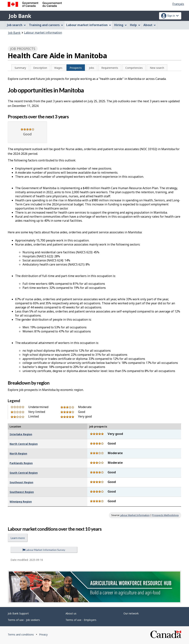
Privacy (43, 634)
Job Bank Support (18, 613)
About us (71, 613)
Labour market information (43, 33)
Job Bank (20, 16)
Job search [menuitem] (16, 25)
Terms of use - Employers (81, 620)
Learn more (18, 538)
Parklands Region (21, 463)
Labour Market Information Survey (44, 550)
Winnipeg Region (21, 502)
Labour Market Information (135, 515)
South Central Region (24, 473)
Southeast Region (21, 482)
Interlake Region (21, 434)
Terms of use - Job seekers (24, 620)
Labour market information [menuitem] (89, 25)
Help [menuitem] (135, 25)
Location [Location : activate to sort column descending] (15, 426)
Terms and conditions (21, 634)
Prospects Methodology (165, 515)
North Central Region (24, 444)
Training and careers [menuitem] (46, 25)
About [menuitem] (150, 25)
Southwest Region (22, 492)
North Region (18, 453)
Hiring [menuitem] (121, 25)
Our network (131, 613)
